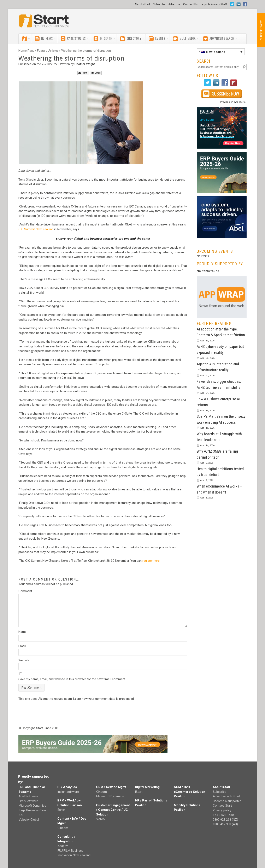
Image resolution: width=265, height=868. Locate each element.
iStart (139, 792)
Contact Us (190, 4)
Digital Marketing (147, 787)
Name (22, 632)
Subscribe (159, 4)
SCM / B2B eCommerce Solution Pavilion (190, 792)
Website (24, 660)
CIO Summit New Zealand (36, 229)
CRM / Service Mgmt (111, 787)
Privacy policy (222, 810)
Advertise (174, 4)
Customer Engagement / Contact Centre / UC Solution (113, 810)
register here (151, 561)
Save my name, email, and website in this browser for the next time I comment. (72, 679)
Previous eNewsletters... (233, 102)
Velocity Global (29, 820)
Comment (25, 591)
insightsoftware (68, 792)
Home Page (26, 51)
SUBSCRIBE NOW (261, 30)
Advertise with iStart (226, 796)
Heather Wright (85, 64)
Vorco (101, 819)
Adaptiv (63, 846)
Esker (61, 810)
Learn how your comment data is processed (104, 699)
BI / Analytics (67, 787)
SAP (22, 815)
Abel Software (28, 796)
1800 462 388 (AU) (225, 824)
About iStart (142, 4)
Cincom (63, 828)
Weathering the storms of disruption (86, 51)
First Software (28, 801)
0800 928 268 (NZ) (225, 820)
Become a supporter (227, 801)
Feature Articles (48, 51)
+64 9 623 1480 (223, 815)
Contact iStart (222, 806)
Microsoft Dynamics (32, 806)
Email (96, 73)
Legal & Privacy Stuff (214, 4)
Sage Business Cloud (33, 810)
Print (83, 73)
